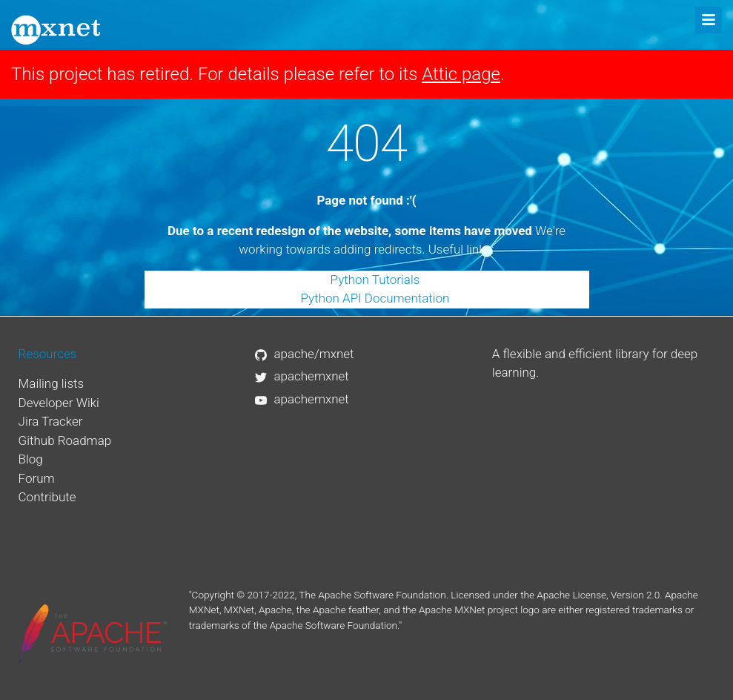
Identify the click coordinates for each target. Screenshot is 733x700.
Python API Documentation (375, 298)
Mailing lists (52, 383)
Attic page (461, 74)
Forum (37, 478)
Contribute (47, 497)
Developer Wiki (59, 403)
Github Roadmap (65, 440)
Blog (31, 459)
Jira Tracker (51, 421)
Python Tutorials (375, 280)
